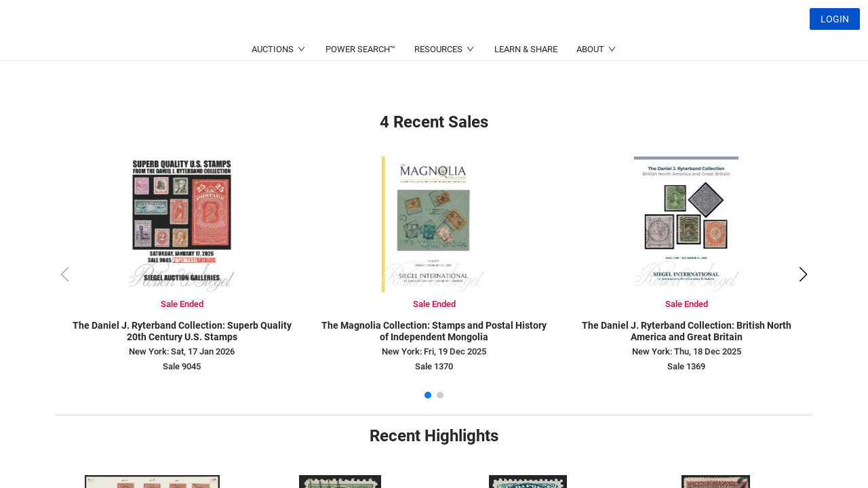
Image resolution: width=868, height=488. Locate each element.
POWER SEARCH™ (360, 82)
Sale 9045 (182, 366)
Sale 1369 (686, 366)
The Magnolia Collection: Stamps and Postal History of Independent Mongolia (434, 331)
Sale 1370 (434, 366)
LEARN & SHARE (526, 82)
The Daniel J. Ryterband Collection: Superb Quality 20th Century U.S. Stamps (182, 331)
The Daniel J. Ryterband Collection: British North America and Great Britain (687, 331)
